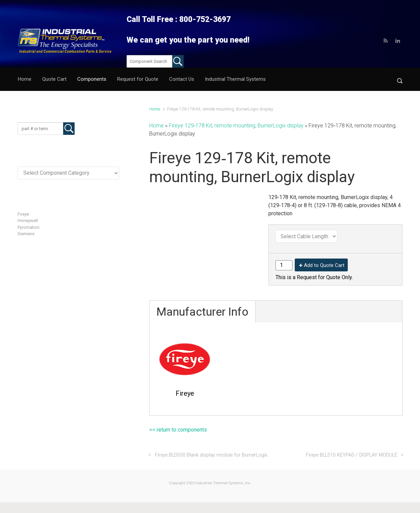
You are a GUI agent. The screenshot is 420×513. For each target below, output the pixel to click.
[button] (400, 79)
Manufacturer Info (202, 312)
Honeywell (28, 221)
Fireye (23, 214)
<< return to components (178, 430)
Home (155, 109)
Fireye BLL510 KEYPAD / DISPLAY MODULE (352, 455)
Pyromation (29, 227)
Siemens (26, 234)
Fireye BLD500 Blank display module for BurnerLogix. (212, 455)
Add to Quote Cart (324, 265)
